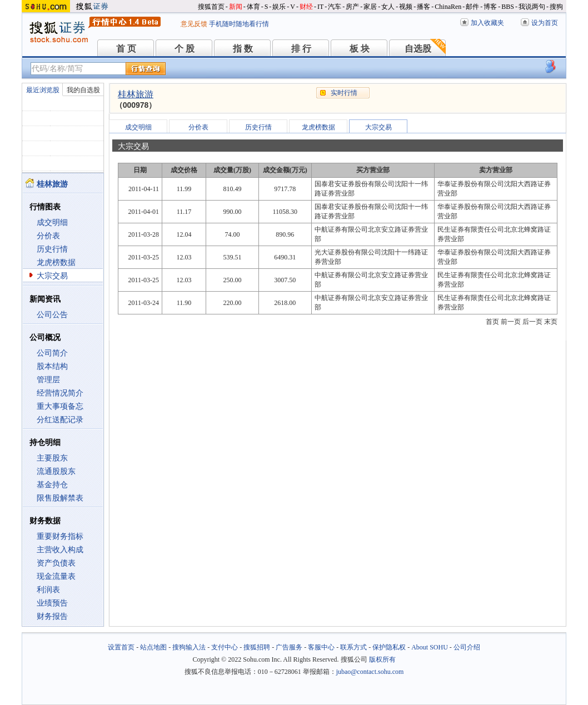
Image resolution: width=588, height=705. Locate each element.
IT (320, 7)
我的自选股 (83, 90)
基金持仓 (52, 485)
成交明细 (52, 222)
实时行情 (344, 93)
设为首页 (545, 23)
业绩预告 (52, 603)
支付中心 (225, 647)
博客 (490, 7)
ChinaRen (448, 7)
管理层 (48, 380)
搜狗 (556, 7)
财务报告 (52, 616)
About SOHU (430, 647)
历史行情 (52, 249)
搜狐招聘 (257, 647)
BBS (508, 7)
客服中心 (321, 647)
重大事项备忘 (60, 406)
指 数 (243, 49)
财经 (306, 7)
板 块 (360, 49)
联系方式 (353, 647)
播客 (423, 7)
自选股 (418, 49)
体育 (253, 7)
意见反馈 (194, 24)
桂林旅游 (136, 94)
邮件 (472, 7)
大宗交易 (52, 276)
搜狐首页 (211, 7)
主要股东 (52, 458)
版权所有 (382, 659)
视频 (406, 7)
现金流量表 (56, 576)
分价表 (48, 236)
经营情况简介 (60, 393)
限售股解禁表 (60, 498)
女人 (388, 7)
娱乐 (279, 7)
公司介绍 (467, 647)
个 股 (185, 49)
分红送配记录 (60, 420)
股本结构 (52, 366)
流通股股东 (56, 471)
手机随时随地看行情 (239, 24)
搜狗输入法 (189, 647)
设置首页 (121, 647)
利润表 (48, 590)
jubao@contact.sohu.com (370, 672)
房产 (352, 7)
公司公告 (52, 315)
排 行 (301, 49)
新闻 (236, 7)
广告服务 (289, 647)
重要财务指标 (60, 536)
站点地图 (153, 647)
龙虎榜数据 (56, 262)
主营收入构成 (60, 550)
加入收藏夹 (487, 23)
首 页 (126, 49)
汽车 (335, 7)
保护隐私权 (389, 647)
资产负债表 (56, 563)
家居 (370, 7)
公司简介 (52, 353)
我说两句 (532, 7)
